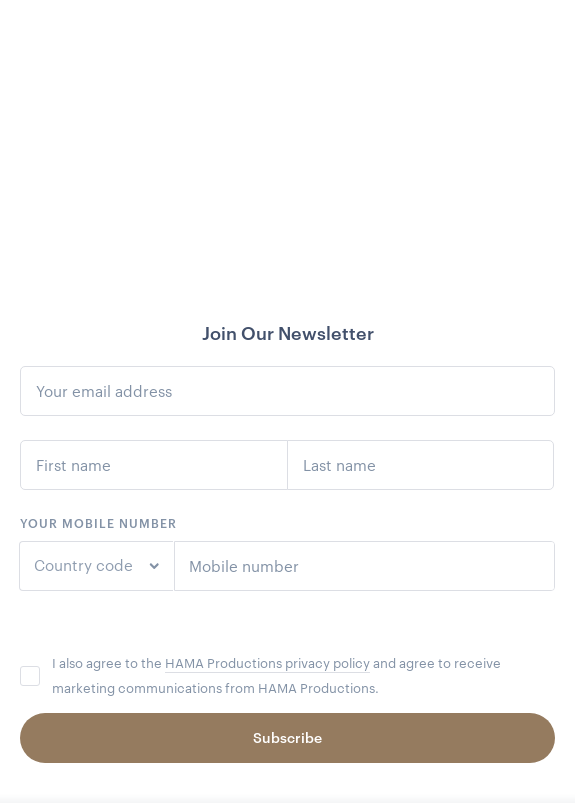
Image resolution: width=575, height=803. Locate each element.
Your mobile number (98, 523)
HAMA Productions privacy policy (267, 663)
